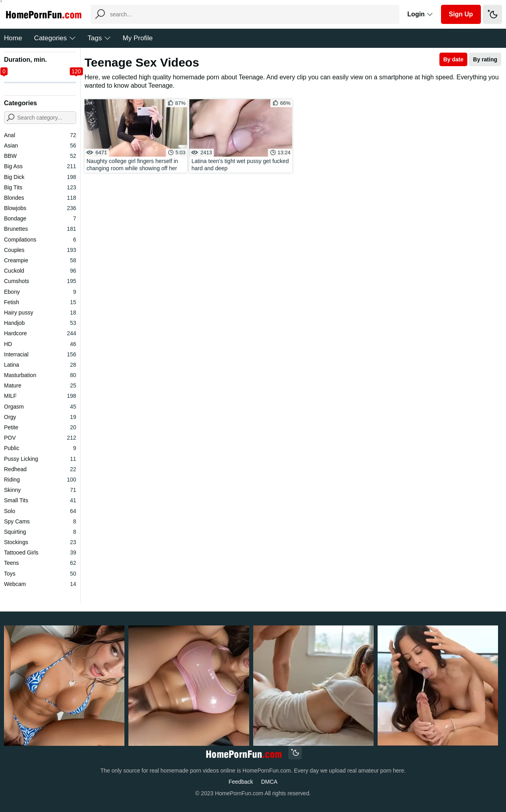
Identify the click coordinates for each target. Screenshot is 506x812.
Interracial (40, 354)
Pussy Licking (40, 459)
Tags (99, 38)
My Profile (138, 38)
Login (420, 14)
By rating (485, 59)
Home (13, 38)
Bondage (40, 218)
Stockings (40, 542)
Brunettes (40, 229)
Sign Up (461, 14)
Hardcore (40, 333)
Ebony (40, 292)
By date (454, 59)
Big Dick (40, 177)
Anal (40, 135)
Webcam (40, 584)
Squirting (40, 532)
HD (40, 344)
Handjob (40, 323)
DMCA (269, 782)
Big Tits (40, 187)
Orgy (40, 417)
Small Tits (40, 500)
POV (40, 438)
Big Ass (40, 166)
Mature (40, 385)
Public (40, 448)
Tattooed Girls (40, 552)
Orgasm (40, 407)
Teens (40, 563)
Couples (40, 250)
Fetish (40, 302)
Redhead (40, 469)
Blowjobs (40, 208)
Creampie (40, 260)
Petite (40, 427)
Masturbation (40, 375)
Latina (40, 365)
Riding (40, 480)
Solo (40, 511)
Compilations (40, 240)
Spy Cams (40, 521)
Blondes (40, 198)
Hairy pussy (40, 313)
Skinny (40, 490)
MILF (40, 396)
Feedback (241, 782)
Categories (55, 38)
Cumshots (40, 281)
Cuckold (40, 271)
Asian (40, 145)
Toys (40, 574)
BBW (40, 156)
